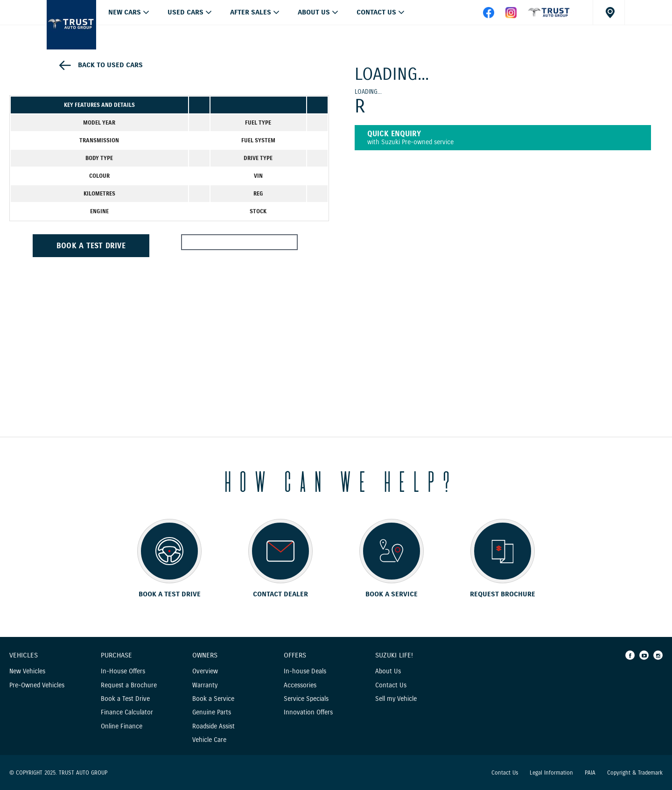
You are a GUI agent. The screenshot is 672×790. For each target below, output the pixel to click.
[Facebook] (630, 655)
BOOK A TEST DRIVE (91, 246)
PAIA (590, 773)
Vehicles (24, 656)
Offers (295, 656)
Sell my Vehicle (396, 699)
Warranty (205, 685)
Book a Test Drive (125, 699)
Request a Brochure (129, 685)
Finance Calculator (127, 712)
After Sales (251, 12)
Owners (205, 656)
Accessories (300, 685)
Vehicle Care (209, 740)
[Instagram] (658, 655)
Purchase (116, 656)
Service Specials (306, 699)
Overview (205, 671)
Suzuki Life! (394, 656)
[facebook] (549, 16)
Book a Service (213, 699)
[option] (169, 76)
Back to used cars (110, 65)
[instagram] (511, 16)
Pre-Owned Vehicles (37, 685)
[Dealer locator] (609, 12)
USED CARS (185, 12)
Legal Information (551, 773)
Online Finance (122, 726)
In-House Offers (123, 671)
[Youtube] (644, 655)
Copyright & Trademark (635, 773)
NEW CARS (125, 12)
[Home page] (71, 25)
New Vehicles (27, 671)
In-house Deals (305, 671)
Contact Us (376, 12)
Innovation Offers (308, 712)
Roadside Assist (213, 726)
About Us (314, 12)
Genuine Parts (212, 712)
